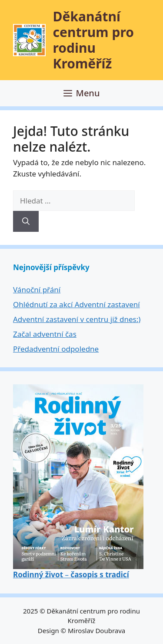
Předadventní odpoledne (56, 349)
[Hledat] (26, 221)
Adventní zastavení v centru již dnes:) (77, 319)
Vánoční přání (37, 290)
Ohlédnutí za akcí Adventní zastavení (77, 304)
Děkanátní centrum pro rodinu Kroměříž (93, 40)
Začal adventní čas (45, 334)
